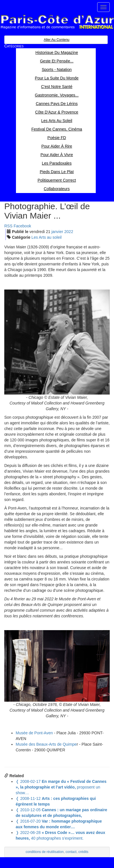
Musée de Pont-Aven (34, 733)
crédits (83, 852)
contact (71, 852)
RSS (8, 226)
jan (57, 232)
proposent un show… (61, 787)
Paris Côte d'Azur (57, 22)
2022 (69, 232)
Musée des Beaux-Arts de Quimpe (46, 744)
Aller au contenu (56, 40)
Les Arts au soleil (46, 237)
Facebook (22, 226)
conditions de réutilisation (45, 852)
